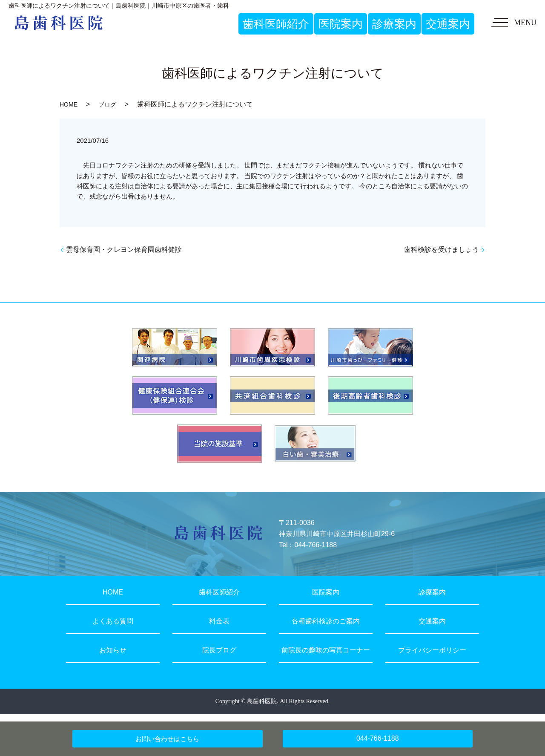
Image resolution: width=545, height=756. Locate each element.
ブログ (107, 104)
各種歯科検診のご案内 (326, 621)
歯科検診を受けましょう (442, 250)
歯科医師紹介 (219, 592)
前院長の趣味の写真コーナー (326, 650)
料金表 (219, 621)
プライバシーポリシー (432, 650)
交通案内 (432, 621)
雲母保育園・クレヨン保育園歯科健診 (124, 250)
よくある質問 (113, 621)
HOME (69, 104)
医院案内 (326, 592)
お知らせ (113, 650)
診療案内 (432, 592)
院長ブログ (219, 650)
